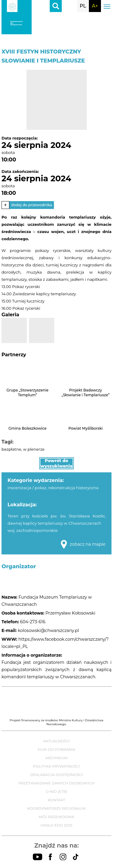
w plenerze (34, 449)
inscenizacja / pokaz (27, 488)
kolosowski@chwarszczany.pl (48, 630)
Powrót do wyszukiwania (57, 463)
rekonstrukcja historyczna (73, 488)
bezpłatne (11, 449)
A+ (95, 6)
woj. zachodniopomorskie (33, 530)
